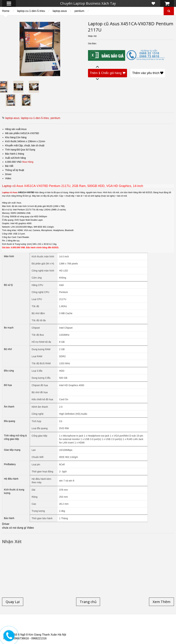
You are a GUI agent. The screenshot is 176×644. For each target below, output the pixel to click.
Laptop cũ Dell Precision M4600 (107, 628)
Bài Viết (9, 166)
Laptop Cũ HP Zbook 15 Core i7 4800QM (75, 630)
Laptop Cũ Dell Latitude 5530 (34, 632)
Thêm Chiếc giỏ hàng (108, 73)
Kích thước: (11, 141)
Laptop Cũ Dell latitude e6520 (75, 632)
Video (8, 178)
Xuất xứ (9, 158)
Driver (8, 174)
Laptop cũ (9, 186)
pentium (79, 11)
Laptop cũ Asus (10, 192)
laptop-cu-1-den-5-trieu (31, 11)
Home (6, 11)
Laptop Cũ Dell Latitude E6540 (28, 630)
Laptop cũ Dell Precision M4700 (151, 628)
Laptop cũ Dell (55, 626)
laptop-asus (60, 11)
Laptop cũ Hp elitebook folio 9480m (61, 628)
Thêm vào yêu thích (148, 73)
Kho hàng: (11, 137)
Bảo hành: (11, 154)
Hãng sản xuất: (13, 129)
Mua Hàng (28, 162)
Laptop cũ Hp (31, 626)
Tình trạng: (11, 150)
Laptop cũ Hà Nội (141, 626)
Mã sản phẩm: (13, 133)
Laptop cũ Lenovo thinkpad (88, 626)
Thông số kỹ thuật (15, 170)
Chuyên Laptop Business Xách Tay (88, 3)
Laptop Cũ (118, 626)
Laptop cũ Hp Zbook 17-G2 (119, 630)
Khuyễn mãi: (12, 145)
